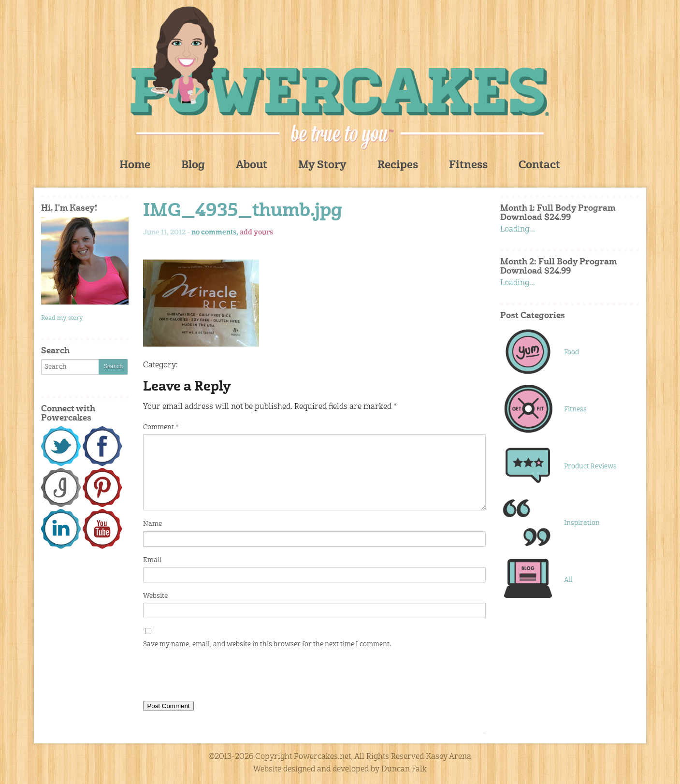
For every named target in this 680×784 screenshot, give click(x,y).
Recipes (398, 166)
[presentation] (217, 677)
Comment (161, 427)
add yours (256, 232)
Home (135, 166)
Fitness (468, 166)
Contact (539, 166)
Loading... (518, 230)
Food (571, 352)
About (252, 166)
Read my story (62, 318)
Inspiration (582, 523)
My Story (322, 166)
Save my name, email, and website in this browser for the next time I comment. (267, 644)
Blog (193, 166)
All (568, 580)
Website (155, 596)
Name (152, 524)
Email (152, 560)
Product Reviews (590, 466)
